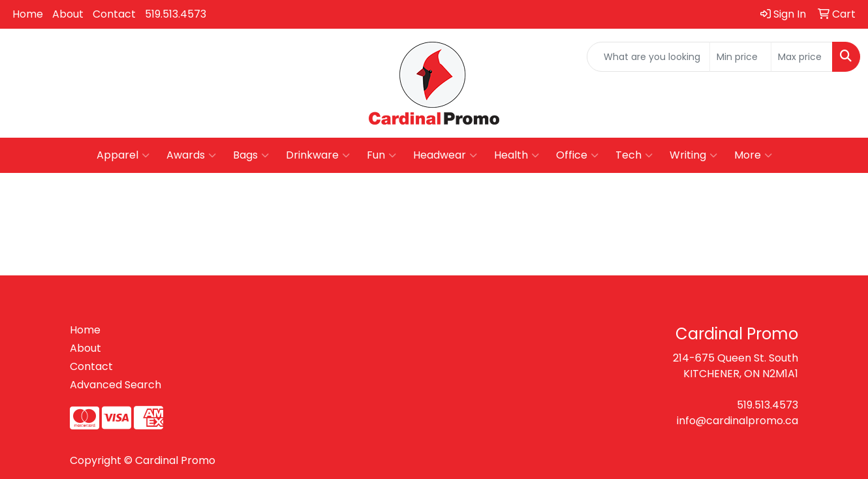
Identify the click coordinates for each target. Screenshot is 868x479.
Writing (693, 155)
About (68, 14)
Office (577, 155)
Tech (634, 155)
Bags (251, 155)
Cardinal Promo (175, 460)
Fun (381, 155)
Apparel (123, 155)
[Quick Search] (648, 57)
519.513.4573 (176, 14)
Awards (191, 155)
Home (28, 14)
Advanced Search (116, 385)
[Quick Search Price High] (802, 57)
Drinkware (318, 155)
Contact (114, 14)
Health (517, 155)
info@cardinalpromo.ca (737, 421)
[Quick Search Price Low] (740, 57)
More (753, 155)
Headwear (445, 155)
